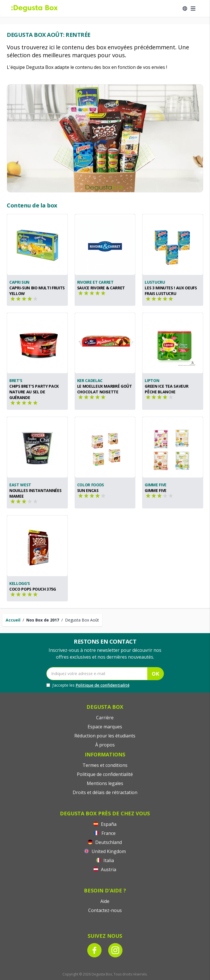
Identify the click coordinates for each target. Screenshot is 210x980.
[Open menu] (193, 9)
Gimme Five (156, 485)
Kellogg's (20, 583)
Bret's (16, 380)
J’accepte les (88, 685)
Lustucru (155, 282)
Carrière (105, 718)
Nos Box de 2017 (43, 620)
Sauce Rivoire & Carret (101, 288)
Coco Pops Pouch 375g (33, 589)
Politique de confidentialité (103, 685)
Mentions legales (105, 783)
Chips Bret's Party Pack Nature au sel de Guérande (34, 392)
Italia (105, 860)
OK (155, 674)
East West (20, 485)
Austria (105, 869)
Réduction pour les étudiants (105, 736)
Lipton (152, 380)
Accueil (13, 620)
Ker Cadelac (90, 380)
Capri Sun (19, 282)
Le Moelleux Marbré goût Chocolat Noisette (105, 389)
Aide (105, 901)
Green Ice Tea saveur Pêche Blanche (166, 389)
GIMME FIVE (156, 490)
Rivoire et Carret (95, 282)
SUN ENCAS (88, 490)
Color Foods (91, 485)
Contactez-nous (105, 910)
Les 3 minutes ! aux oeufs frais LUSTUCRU (171, 291)
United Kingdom (105, 851)
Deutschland (105, 842)
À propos (105, 745)
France (105, 833)
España (105, 824)
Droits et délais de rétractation (105, 792)
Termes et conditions (105, 765)
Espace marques (105, 727)
